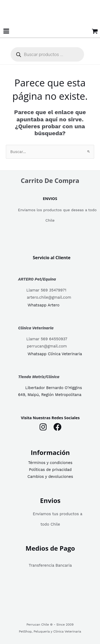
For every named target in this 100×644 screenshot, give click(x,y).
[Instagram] (43, 427)
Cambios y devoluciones (50, 477)
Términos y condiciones (50, 463)
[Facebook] (57, 427)
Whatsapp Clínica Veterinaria (55, 354)
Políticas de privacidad (50, 470)
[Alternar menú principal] (6, 31)
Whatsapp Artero (44, 305)
